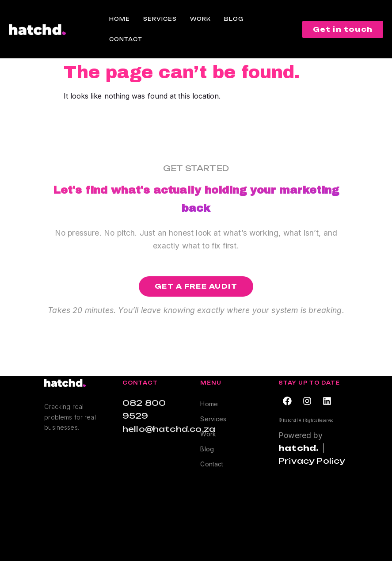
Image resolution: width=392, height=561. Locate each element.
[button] (196, 286)
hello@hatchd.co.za (169, 429)
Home (120, 19)
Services (160, 19)
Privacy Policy (312, 461)
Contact (126, 39)
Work (200, 19)
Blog (234, 19)
